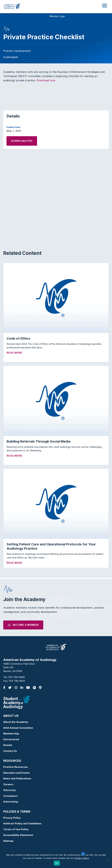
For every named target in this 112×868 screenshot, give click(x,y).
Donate (8, 745)
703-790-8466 (16, 677)
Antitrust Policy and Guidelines (22, 823)
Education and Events (16, 773)
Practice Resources (16, 767)
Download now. (47, 80)
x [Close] (83, 854)
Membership (11, 733)
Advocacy (10, 790)
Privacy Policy (12, 818)
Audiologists (11, 57)
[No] (108, 859)
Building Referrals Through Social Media (39, 441)
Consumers (10, 796)
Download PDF (22, 141)
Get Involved (11, 739)
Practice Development (17, 51)
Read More (14, 353)
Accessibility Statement (18, 835)
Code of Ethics (18, 338)
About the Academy (16, 722)
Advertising (11, 802)
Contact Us (10, 751)
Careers (8, 784)
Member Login (57, 16)
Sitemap (8, 841)
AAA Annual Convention (18, 728)
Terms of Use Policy (16, 829)
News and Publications (17, 778)
